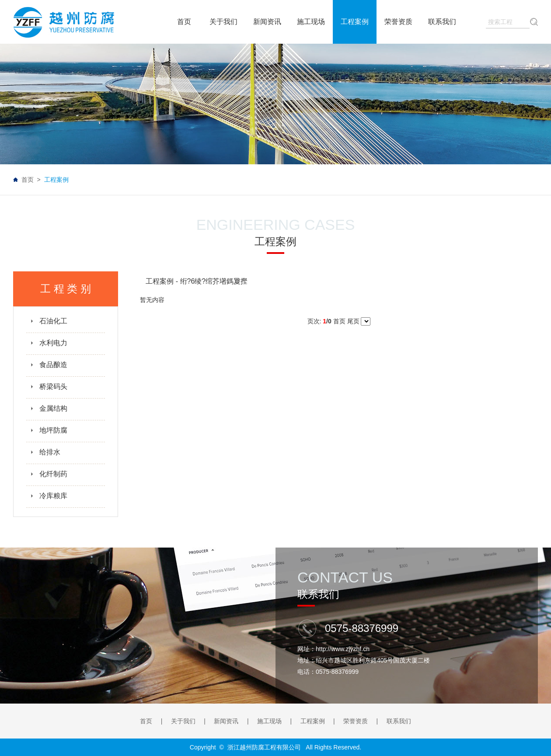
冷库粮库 (49, 496)
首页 (28, 180)
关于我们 (183, 721)
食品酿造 (49, 365)
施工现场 (269, 721)
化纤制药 (49, 474)
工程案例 (313, 721)
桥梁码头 (49, 387)
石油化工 (49, 321)
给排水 (45, 452)
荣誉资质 (356, 721)
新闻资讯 (226, 721)
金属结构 (49, 408)
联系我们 (399, 721)
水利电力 (49, 343)
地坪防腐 (49, 430)
